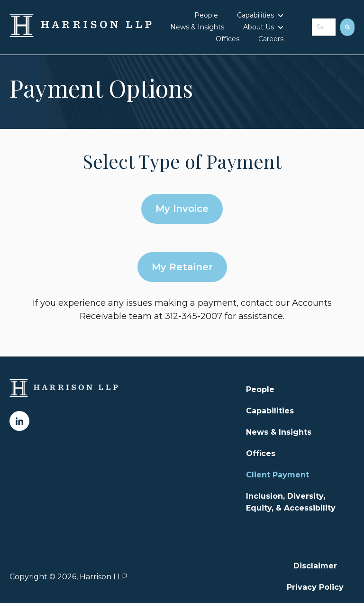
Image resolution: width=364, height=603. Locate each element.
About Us (259, 27)
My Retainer (182, 267)
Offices (227, 39)
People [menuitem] (260, 389)
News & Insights (197, 27)
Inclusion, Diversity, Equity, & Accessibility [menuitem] (291, 502)
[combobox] (324, 27)
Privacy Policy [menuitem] (315, 587)
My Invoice (182, 209)
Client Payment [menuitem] (278, 475)
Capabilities (255, 15)
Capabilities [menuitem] (270, 411)
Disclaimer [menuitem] (315, 566)
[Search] (347, 27)
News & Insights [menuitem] (279, 432)
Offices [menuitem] (261, 453)
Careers (271, 39)
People (206, 15)
